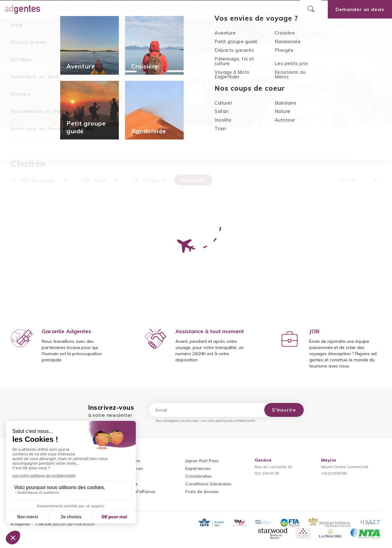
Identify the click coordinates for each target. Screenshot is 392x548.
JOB (314, 331)
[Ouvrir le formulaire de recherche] (311, 9)
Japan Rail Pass (202, 461)
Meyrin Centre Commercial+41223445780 (345, 467)
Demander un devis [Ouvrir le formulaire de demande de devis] (360, 9)
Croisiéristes (198, 476)
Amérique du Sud (151, 45)
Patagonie (212, 45)
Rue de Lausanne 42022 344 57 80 (273, 467)
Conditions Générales (208, 484)
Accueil (120, 45)
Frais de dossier (202, 492)
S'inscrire (284, 410)
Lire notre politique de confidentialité (228, 421)
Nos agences (207, 9)
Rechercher (193, 180)
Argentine (185, 45)
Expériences (198, 468)
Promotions (165, 9)
